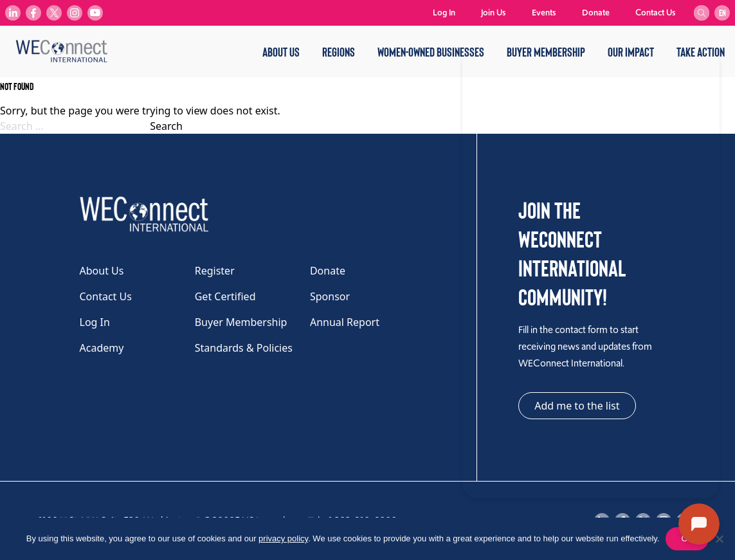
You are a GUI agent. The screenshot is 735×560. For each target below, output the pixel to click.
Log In (444, 13)
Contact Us (656, 13)
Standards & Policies (244, 348)
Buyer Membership (241, 322)
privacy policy (283, 538)
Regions (339, 51)
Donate (596, 13)
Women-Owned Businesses (431, 51)
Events (544, 13)
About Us (281, 51)
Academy (102, 348)
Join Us (494, 13)
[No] (719, 539)
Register (215, 271)
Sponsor (330, 296)
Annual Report (345, 322)
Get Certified (225, 296)
